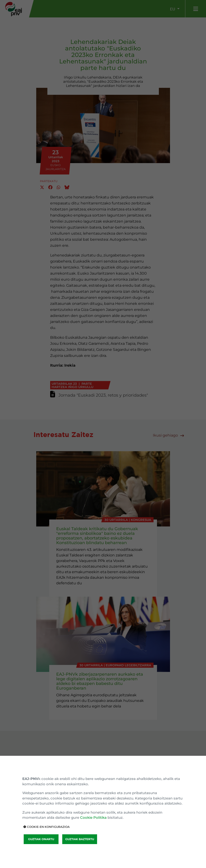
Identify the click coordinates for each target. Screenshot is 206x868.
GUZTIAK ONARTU (41, 839)
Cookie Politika (93, 817)
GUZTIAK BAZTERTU (80, 839)
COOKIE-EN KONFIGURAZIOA (47, 827)
